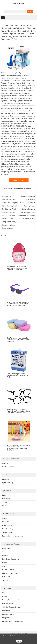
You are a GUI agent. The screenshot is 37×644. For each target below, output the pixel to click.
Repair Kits (6, 611)
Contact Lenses (8, 467)
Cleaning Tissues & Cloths (12, 607)
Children (5, 463)
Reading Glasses (8, 614)
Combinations (7, 548)
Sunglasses (7, 618)
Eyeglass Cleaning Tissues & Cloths (21, 188)
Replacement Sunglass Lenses (13, 621)
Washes (5, 502)
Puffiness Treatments (10, 573)
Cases (5, 518)
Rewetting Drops (8, 529)
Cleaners (6, 522)
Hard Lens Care (8, 525)
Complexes (6, 552)
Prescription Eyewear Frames (13, 600)
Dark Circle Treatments (11, 559)
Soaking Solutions (9, 532)
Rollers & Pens (8, 577)
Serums (5, 580)
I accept (19, 641)
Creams (5, 556)
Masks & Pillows (8, 570)
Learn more (18, 180)
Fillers (5, 563)
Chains (5, 593)
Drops (4, 495)
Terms (26, 633)
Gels (4, 566)
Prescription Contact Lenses (13, 536)
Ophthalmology (8, 483)
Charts (5, 506)
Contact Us (12, 633)
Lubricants (6, 499)
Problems (6, 479)
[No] (35, 639)
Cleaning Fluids (8, 604)
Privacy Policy (20, 633)
